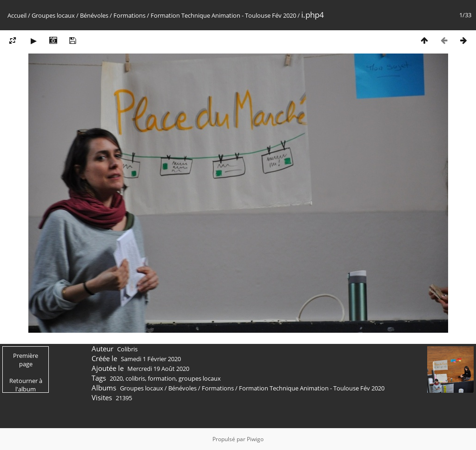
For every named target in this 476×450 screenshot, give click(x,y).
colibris (135, 378)
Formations (129, 15)
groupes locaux (200, 378)
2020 (116, 378)
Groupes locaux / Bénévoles (70, 15)
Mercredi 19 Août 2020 (158, 369)
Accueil (17, 15)
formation (162, 378)
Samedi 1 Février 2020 (151, 359)
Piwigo (255, 439)
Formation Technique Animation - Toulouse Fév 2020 (223, 15)
